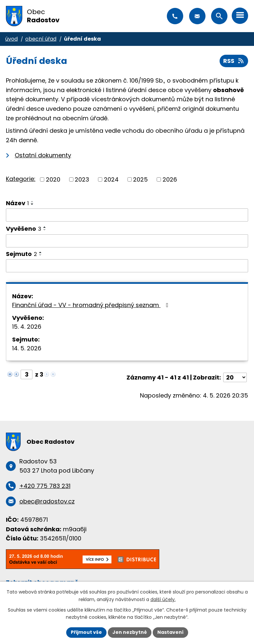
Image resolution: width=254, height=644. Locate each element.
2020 (53, 179)
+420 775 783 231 (175, 16)
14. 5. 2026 (27, 348)
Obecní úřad (41, 39)
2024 (111, 179)
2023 (82, 179)
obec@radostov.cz (197, 16)
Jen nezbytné (130, 632)
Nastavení (170, 632)
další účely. (163, 599)
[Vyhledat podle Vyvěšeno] (127, 241)
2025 (140, 179)
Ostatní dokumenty (43, 155)
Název (17, 203)
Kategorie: (21, 179)
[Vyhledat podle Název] (127, 215)
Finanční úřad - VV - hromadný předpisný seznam (92, 305)
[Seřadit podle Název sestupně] (32, 204)
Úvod (11, 39)
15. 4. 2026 (27, 327)
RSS (234, 61)
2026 (170, 179)
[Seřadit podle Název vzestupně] (32, 202)
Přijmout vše (86, 632)
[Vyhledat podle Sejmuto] (127, 266)
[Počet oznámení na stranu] (235, 377)
